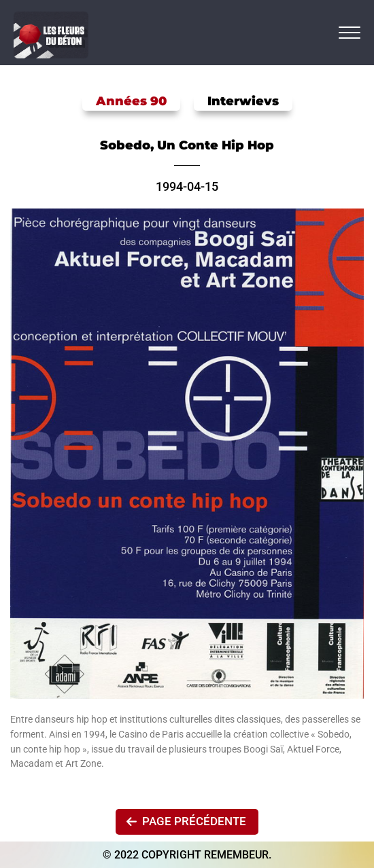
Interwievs (243, 101)
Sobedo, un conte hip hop (187, 145)
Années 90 (131, 101)
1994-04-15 (187, 186)
